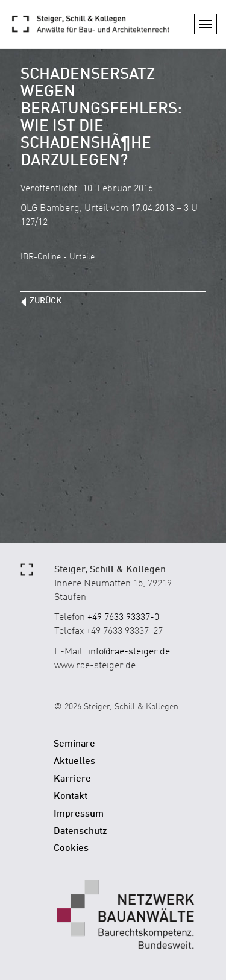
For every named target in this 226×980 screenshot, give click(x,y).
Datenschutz (80, 832)
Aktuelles (74, 762)
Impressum (79, 814)
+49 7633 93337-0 (123, 618)
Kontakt (71, 797)
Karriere (72, 779)
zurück (46, 301)
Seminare (74, 744)
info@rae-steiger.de (129, 652)
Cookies (71, 849)
